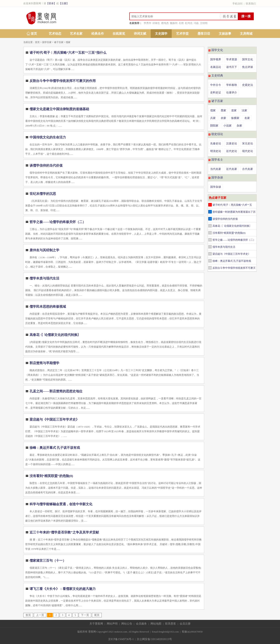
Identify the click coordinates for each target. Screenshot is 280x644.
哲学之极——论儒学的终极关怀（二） (58, 222)
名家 (247, 118)
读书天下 (232, 67)
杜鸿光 (189, 23)
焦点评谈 (248, 67)
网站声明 (112, 624)
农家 (223, 118)
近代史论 (232, 151)
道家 (234, 110)
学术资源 (232, 59)
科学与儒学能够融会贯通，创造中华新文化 (61, 504)
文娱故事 (225, 34)
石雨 (181, 23)
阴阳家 (214, 126)
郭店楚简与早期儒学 (44, 363)
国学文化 (217, 50)
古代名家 (248, 169)
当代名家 (216, 169)
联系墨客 (171, 624)
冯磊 (196, 23)
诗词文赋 (140, 34)
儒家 (68, 42)
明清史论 (216, 151)
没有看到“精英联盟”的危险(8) (51, 476)
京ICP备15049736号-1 (121, 639)
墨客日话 (204, 34)
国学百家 (47, 42)
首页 (34, 34)
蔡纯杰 (165, 23)
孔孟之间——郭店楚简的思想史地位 (56, 391)
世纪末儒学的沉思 (43, 194)
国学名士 (217, 160)
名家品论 (216, 67)
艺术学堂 (182, 34)
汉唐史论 (232, 144)
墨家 (223, 110)
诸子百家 (59, 42)
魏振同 (174, 23)
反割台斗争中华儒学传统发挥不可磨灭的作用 (63, 81)
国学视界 (216, 59)
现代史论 (248, 151)
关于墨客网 (96, 624)
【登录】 (51, 3)
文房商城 (246, 34)
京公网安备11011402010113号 (154, 639)
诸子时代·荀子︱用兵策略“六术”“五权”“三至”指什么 (68, 53)
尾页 (97, 615)
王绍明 (204, 23)
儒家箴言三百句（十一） (48, 561)
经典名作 (98, 34)
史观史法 (248, 85)
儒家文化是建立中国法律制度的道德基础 (59, 109)
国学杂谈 (217, 177)
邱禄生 (156, 23)
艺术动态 (55, 34)
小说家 (227, 126)
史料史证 (216, 93)
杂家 (239, 126)
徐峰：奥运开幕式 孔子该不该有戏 (55, 448)
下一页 (85, 615)
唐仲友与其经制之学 (44, 250)
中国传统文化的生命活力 (48, 137)
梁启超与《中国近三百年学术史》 (54, 420)
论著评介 (232, 93)
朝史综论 (217, 134)
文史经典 (217, 76)
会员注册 (185, 624)
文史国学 (161, 34)
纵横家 (235, 118)
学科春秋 (232, 85)
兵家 (213, 118)
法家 (244, 110)
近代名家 (232, 169)
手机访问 (237, 4)
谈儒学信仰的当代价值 (46, 166)
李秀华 (147, 23)
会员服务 (141, 624)
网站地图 (156, 624)
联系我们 (251, 4)
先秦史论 (216, 144)
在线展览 (119, 34)
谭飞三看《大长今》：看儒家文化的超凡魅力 (63, 589)
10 (210, 268)
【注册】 (64, 3)
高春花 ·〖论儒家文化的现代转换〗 (55, 335)
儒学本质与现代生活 (44, 278)
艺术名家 (76, 34)
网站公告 (127, 624)
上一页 (40, 615)
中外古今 (216, 85)
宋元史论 (248, 144)
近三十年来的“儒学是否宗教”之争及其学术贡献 (64, 532)
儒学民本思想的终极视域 (48, 307)
